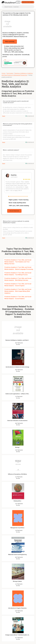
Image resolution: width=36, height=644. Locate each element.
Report (4, 116)
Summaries (10, 73)
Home (3, 73)
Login (18, 2)
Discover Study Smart (28, 2)
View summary (10, 42)
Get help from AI (30, 116)
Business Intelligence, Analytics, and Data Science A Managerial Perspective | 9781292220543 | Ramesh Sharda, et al (16, 35)
